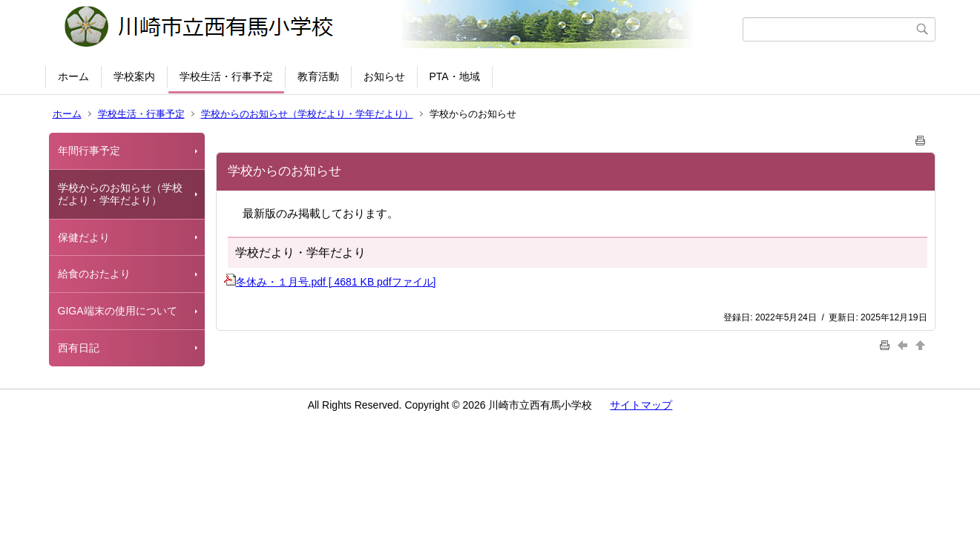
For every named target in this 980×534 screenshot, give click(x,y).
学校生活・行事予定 (226, 76)
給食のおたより (94, 274)
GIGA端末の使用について (118, 311)
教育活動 (318, 76)
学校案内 (134, 76)
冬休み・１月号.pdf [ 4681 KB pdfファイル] (330, 282)
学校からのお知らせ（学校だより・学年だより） (307, 114)
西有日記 (79, 348)
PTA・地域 (455, 76)
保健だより (84, 237)
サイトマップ (641, 405)
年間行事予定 (89, 151)
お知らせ (384, 76)
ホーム (73, 76)
